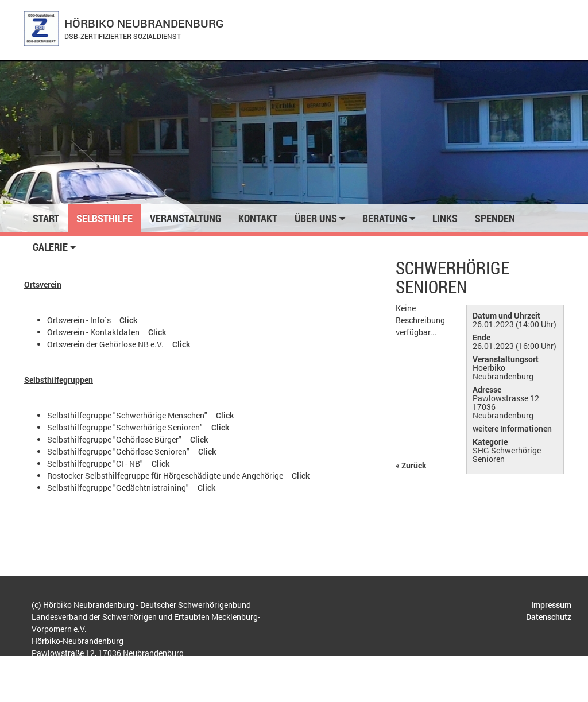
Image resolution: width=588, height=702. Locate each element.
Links (445, 218)
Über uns (320, 218)
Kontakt (258, 218)
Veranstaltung (185, 218)
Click (128, 320)
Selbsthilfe (105, 218)
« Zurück (411, 465)
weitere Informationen (513, 428)
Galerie (54, 247)
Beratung (389, 218)
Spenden (495, 218)
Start (46, 218)
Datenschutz (549, 617)
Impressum (551, 605)
